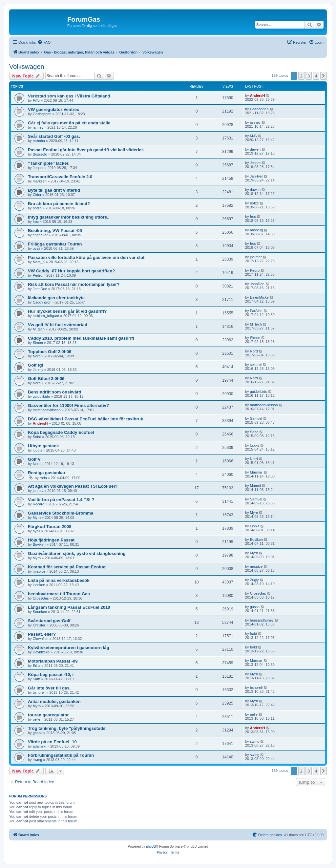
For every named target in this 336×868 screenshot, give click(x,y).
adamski (40, 746)
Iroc (36, 222)
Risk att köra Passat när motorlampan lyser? (74, 284)
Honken (39, 585)
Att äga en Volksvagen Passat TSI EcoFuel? (73, 486)
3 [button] (309, 76)
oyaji (37, 248)
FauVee (256, 311)
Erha (37, 666)
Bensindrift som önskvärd (55, 392)
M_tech (39, 329)
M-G (253, 136)
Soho (37, 437)
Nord (37, 356)
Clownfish (41, 639)
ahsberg (257, 230)
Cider (37, 195)
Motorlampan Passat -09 (53, 661)
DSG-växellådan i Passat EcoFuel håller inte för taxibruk (85, 419)
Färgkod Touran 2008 (50, 527)
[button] (324, 76)
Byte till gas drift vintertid (54, 190)
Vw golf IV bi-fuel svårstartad (58, 325)
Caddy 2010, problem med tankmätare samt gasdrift (81, 338)
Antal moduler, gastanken (54, 701)
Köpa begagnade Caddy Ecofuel (61, 432)
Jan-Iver (257, 176)
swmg (255, 741)
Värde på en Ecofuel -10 (52, 742)
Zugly (254, 580)
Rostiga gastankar (47, 473)
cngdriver (40, 235)
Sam (37, 679)
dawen (255, 149)
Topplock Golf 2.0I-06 (50, 352)
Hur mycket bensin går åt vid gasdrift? (67, 311)
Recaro (39, 504)
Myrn (37, 518)
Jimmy (38, 370)
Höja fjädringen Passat (51, 540)
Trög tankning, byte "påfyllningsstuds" (68, 728)
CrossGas (41, 598)
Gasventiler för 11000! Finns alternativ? (68, 405)
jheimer (256, 257)
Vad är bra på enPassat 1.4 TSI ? (61, 500)
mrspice (39, 571)
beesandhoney (262, 620)
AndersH (258, 95)
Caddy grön (42, 302)
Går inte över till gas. (49, 688)
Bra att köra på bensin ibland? (59, 204)
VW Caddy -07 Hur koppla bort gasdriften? (71, 271)
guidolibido (42, 396)
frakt (253, 634)
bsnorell (39, 692)
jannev (38, 127)
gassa (255, 607)
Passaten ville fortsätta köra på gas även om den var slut (86, 257)
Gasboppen (42, 114)
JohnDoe (40, 289)
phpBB (151, 847)
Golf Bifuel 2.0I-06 (46, 379)
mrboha (39, 141)
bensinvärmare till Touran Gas (59, 594)
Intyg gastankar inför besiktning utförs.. (69, 217)
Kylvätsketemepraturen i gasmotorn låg (69, 648)
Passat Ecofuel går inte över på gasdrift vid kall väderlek (86, 150)
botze (37, 208)
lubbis (38, 450)
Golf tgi (35, 365)
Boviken (39, 544)
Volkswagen (27, 67)
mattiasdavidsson (47, 410)
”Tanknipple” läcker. (49, 163)
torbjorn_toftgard (46, 316)
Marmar (256, 472)
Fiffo (36, 100)
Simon (38, 343)
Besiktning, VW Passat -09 (55, 231)
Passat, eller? (42, 634)
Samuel (256, 418)
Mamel (255, 486)
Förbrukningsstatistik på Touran (61, 755)
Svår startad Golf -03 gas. (54, 136)
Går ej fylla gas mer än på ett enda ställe (69, 123)
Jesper (38, 168)
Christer (39, 625)
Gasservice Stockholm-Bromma (61, 513)
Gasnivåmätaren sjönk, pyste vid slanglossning (77, 553)
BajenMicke (259, 297)
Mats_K (39, 262)
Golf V (34, 459)
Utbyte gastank (43, 446)
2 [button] (301, 76)
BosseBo (40, 154)
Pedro (38, 275)
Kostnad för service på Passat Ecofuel (67, 567)
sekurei (256, 365)
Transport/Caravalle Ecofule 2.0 (60, 177)
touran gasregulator (48, 715)
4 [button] (316, 76)
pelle (37, 719)
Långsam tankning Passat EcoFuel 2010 (69, 607)
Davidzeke (41, 652)
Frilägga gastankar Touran (55, 244)
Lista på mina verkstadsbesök (59, 580)
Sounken (40, 612)
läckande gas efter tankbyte (56, 298)
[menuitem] (44, 42)
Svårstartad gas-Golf (49, 621)
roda (43, 478)
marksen (40, 181)
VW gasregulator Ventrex (53, 109)
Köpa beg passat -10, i (51, 675)
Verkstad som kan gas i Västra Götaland (69, 96)
